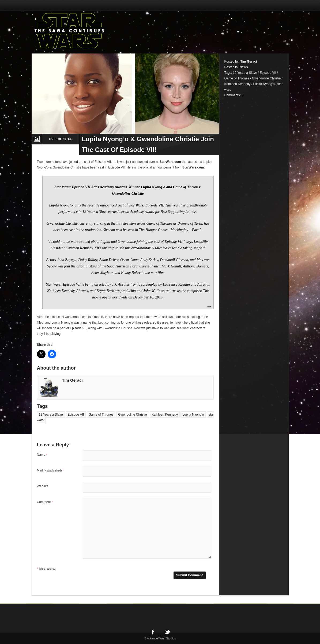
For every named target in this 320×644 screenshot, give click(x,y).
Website (43, 486)
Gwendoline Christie (132, 415)
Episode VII (76, 415)
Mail (50, 470)
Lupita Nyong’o (193, 415)
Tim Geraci (72, 380)
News (244, 67)
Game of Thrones (101, 415)
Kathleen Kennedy (165, 415)
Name (42, 455)
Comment (45, 502)
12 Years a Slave (51, 415)
